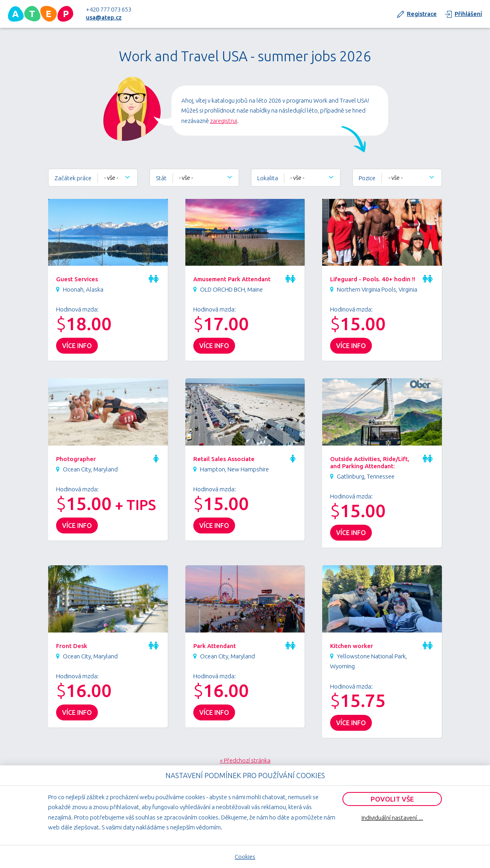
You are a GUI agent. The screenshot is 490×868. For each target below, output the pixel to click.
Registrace (422, 14)
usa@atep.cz (104, 17)
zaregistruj (224, 121)
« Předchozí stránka (245, 760)
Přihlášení (468, 14)
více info (77, 346)
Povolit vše (392, 799)
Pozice (367, 178)
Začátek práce (73, 178)
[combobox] (118, 178)
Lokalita (268, 178)
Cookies (245, 857)
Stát (161, 178)
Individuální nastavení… (392, 818)
